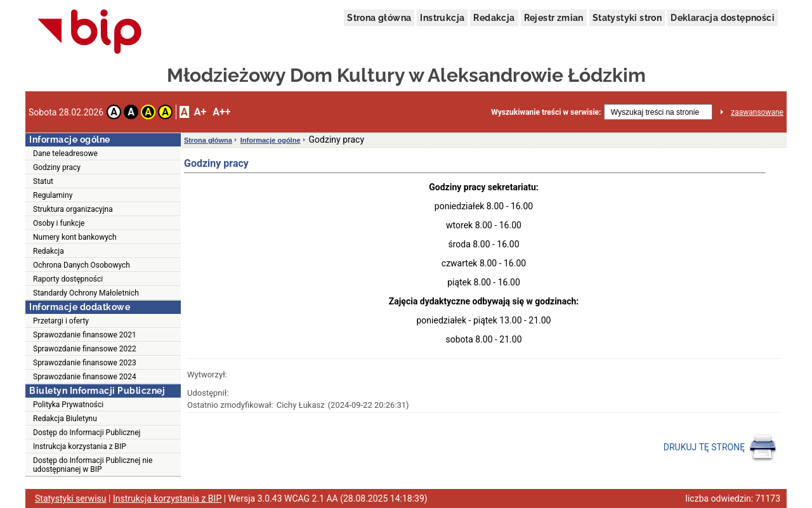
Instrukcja (442, 18)
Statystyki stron (627, 18)
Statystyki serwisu (71, 498)
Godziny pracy (57, 167)
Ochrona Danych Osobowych (82, 265)
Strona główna (379, 18)
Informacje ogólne (271, 140)
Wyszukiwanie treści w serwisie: (546, 112)
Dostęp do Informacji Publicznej (87, 433)
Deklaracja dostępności (723, 18)
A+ (200, 112)
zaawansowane (757, 112)
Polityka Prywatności (68, 405)
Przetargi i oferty (61, 321)
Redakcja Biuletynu (65, 419)
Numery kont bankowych (75, 237)
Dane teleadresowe (65, 153)
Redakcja (494, 18)
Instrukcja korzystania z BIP (80, 446)
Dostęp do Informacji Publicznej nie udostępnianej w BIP (93, 465)
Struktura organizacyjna (73, 209)
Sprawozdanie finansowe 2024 (85, 377)
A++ (221, 112)
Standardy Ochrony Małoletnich (86, 293)
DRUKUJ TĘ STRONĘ (720, 448)
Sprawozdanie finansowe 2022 (85, 349)
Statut (43, 181)
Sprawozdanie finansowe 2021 (85, 335)
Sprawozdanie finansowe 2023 (85, 363)
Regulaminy (53, 195)
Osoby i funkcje (59, 223)
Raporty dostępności (68, 279)
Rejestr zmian (554, 18)
